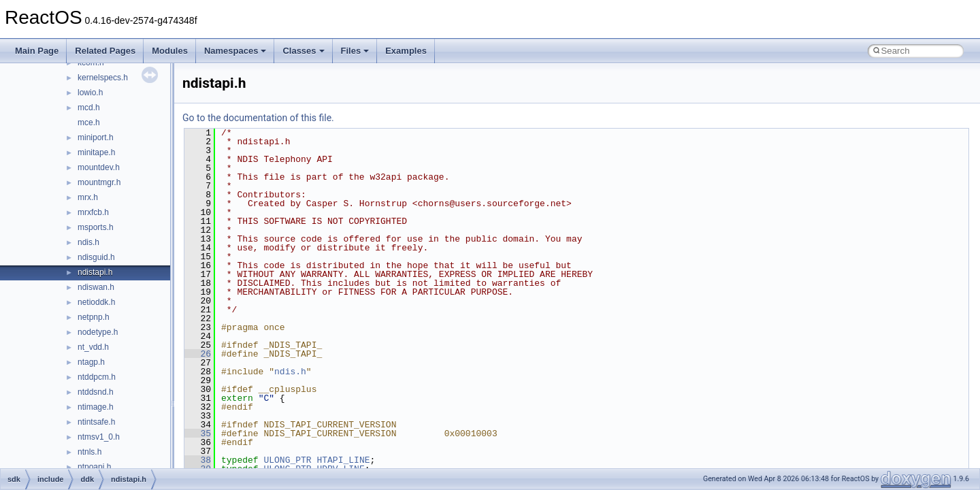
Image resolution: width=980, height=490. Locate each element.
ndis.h (88, 242)
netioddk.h (96, 302)
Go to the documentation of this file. (258, 118)
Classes (303, 51)
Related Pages (105, 51)
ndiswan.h (96, 287)
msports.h (96, 227)
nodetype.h (98, 332)
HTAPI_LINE (343, 460)
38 (198, 460)
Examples (406, 51)
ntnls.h (89, 452)
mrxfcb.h (93, 212)
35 (198, 434)
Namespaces (235, 51)
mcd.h (89, 108)
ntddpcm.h (97, 377)
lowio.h (90, 93)
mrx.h (88, 197)
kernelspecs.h (103, 78)
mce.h (89, 122)
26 (198, 354)
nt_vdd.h (93, 347)
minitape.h (96, 152)
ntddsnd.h (96, 392)
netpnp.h (94, 317)
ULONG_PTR (287, 460)
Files (355, 51)
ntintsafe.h (96, 422)
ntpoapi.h (94, 467)
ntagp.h (91, 362)
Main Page (37, 51)
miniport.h (96, 137)
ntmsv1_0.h (99, 437)
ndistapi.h (95, 272)
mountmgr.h (99, 182)
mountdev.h (99, 167)
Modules (170, 51)
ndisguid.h (96, 257)
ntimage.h (96, 407)
